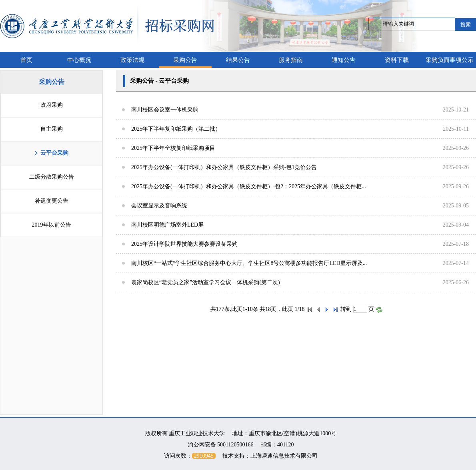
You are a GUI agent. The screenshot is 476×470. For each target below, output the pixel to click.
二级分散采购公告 (52, 177)
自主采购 (52, 129)
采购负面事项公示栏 (450, 62)
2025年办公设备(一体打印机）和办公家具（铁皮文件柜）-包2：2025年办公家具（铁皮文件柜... (249, 186)
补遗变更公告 (52, 201)
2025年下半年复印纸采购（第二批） (176, 129)
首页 (26, 60)
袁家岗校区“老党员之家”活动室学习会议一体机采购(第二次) (206, 282)
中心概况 (79, 60)
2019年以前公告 (52, 225)
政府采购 (52, 105)
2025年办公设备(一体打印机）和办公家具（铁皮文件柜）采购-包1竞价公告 (224, 167)
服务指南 (291, 60)
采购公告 (185, 60)
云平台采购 (54, 153)
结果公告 (238, 60)
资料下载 (397, 60)
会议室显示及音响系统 (159, 206)
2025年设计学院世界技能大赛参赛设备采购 (184, 244)
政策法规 (132, 60)
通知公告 (344, 60)
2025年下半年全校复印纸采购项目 (173, 148)
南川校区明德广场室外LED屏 (167, 225)
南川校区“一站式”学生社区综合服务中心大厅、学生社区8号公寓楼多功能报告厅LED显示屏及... (249, 263)
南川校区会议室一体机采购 (165, 110)
